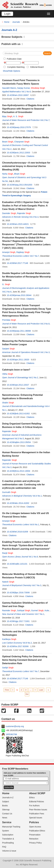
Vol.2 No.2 (7, 149)
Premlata (9, 320)
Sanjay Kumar (23, 88)
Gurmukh (9, 492)
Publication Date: (14, 59)
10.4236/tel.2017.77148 (17, 263)
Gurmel (37, 610)
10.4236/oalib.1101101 (17, 564)
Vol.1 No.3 (45, 352)
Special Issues (36, 818)
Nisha (8, 174)
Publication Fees (37, 814)
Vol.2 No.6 (7, 292)
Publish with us (12, 44)
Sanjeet (8, 349)
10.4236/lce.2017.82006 (18, 646)
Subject (6, 802)
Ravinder (9, 610)
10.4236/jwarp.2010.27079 (19, 127)
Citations (30, 99)
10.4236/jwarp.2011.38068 (19, 331)
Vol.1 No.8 (33, 557)
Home (7, 22)
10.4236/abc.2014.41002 (18, 503)
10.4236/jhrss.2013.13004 (19, 471)
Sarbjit (8, 668)
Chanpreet (22, 142)
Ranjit (8, 553)
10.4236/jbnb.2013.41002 (18, 414)
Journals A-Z (8, 798)
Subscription (8, 835)
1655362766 (11, 734)
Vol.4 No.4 (34, 217)
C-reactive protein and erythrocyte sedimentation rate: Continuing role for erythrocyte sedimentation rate (23, 485)
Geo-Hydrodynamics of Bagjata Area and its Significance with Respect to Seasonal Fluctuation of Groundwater (26, 109)
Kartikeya (9, 639)
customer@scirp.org (15, 726)
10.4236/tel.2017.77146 (17, 679)
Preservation (35, 835)
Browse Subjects (13, 37)
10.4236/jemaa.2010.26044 (19, 295)
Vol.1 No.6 (26, 92)
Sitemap (6, 810)
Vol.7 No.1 (40, 614)
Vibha (8, 374)
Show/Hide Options (12, 71)
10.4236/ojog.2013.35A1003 (20, 185)
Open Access (35, 827)
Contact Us (7, 814)
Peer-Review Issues (38, 810)
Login (7, 14)
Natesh (8, 582)
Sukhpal (24, 610)
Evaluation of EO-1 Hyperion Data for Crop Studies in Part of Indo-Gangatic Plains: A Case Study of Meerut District (25, 206)
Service (7, 822)
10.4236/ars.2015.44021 (18, 224)
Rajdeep (23, 252)
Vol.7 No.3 (37, 585)
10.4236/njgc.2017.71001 (18, 621)
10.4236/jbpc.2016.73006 (18, 593)
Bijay (7, 116)
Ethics (32, 798)
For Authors (34, 806)
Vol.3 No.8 (45, 324)
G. (6, 284)
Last (41, 690)
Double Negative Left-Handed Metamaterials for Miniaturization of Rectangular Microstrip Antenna (26, 277)
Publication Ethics (37, 831)
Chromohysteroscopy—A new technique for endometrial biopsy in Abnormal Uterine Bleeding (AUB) (26, 166)
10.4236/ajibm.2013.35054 (19, 442)
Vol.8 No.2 (27, 643)
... (31, 690)
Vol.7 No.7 (34, 256)
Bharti (20, 174)
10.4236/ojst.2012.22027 (18, 385)
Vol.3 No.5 (19, 439)
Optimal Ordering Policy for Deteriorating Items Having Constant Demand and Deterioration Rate (25, 660)
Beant (8, 142)
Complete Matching (16, 67)
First (7, 690)
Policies (34, 822)
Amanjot (9, 252)
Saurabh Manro (9, 88)
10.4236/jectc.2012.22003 (19, 153)
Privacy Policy (35, 843)
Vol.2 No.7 (45, 120)
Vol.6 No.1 (34, 525)
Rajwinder (10, 431)
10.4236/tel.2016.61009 (17, 532)
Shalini (8, 403)
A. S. (18, 116)
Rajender (24, 213)
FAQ (4, 847)
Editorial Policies (37, 802)
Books (5, 806)
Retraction (34, 839)
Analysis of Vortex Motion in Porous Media (25, 137)
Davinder (9, 213)
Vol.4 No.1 (37, 496)
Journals (16, 22)
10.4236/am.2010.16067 (18, 95)
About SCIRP (37, 793)
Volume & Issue (9, 851)
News (5, 818)
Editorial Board (37, 67)
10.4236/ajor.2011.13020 (18, 360)
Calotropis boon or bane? (16, 370)
